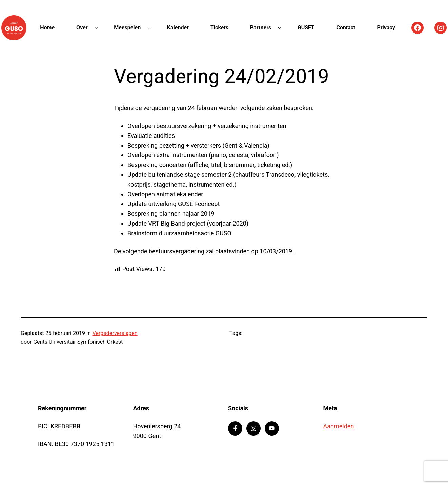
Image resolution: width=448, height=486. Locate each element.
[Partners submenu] (280, 28)
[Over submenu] (96, 28)
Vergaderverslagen (115, 333)
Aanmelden (339, 426)
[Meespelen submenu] (149, 28)
